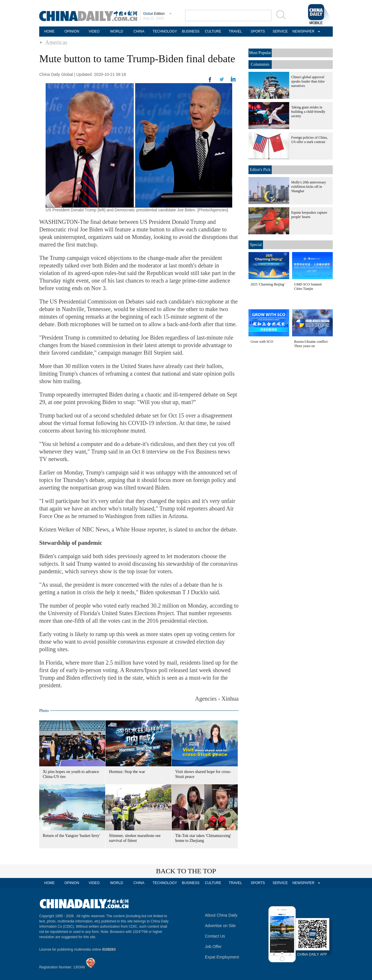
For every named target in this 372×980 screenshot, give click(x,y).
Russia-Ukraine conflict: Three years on (311, 344)
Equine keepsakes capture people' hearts (309, 215)
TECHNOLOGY (165, 31)
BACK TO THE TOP (186, 871)
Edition (154, 14)
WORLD (117, 31)
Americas (56, 42)
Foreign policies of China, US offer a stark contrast (309, 140)
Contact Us (215, 936)
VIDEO (94, 31)
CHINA (139, 31)
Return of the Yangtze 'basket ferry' (71, 836)
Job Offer (213, 947)
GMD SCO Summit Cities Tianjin (308, 286)
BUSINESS (191, 31)
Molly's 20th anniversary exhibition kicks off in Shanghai (308, 187)
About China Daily (221, 915)
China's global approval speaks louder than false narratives (308, 81)
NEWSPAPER (303, 31)
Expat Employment (222, 957)
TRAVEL (235, 31)
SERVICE (280, 31)
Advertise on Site (220, 926)
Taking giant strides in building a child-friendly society (308, 112)
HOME (49, 31)
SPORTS (258, 31)
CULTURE (213, 31)
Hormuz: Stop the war (127, 772)
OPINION (72, 31)
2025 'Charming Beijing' (268, 284)
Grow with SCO (262, 342)
